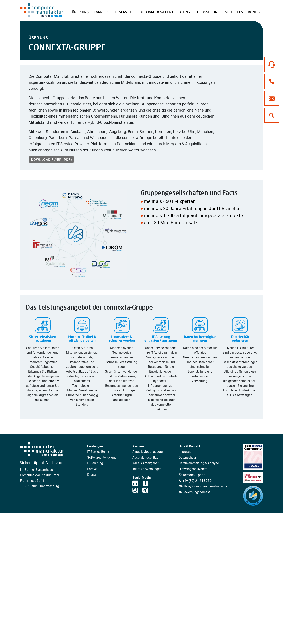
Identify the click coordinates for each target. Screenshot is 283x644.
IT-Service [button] (124, 12)
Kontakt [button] (256, 12)
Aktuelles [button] (234, 12)
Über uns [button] (80, 12)
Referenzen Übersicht (91, 9)
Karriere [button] (102, 12)
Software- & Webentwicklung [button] (164, 12)
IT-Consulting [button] (207, 12)
